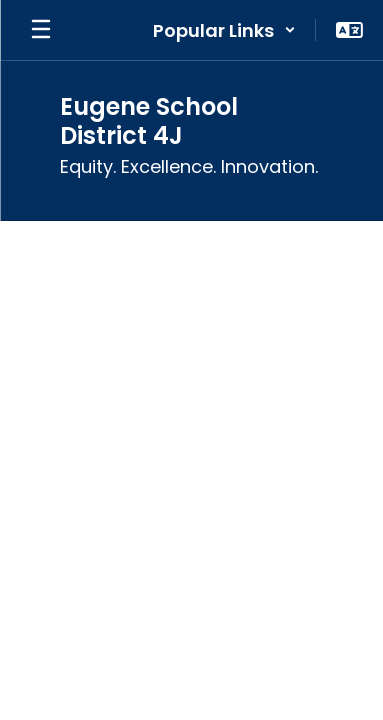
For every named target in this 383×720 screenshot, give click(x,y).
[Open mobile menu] (41, 30)
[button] (224, 30)
